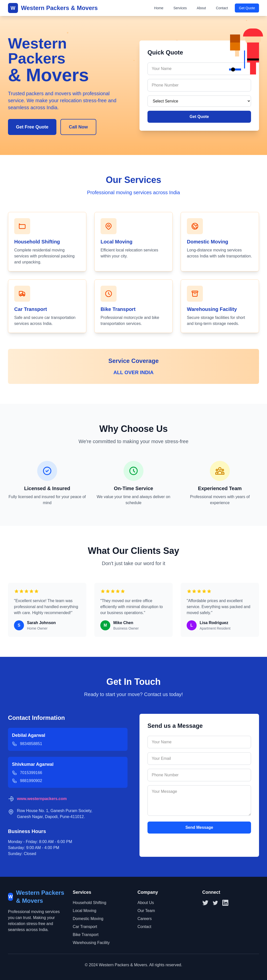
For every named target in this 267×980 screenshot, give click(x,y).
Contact (222, 8)
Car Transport (85, 927)
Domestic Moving (88, 919)
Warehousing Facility (91, 943)
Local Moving (85, 911)
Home (159, 8)
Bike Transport (86, 935)
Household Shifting (90, 903)
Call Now (78, 127)
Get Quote (247, 8)
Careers (145, 919)
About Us (146, 903)
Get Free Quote (32, 127)
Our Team (146, 911)
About (201, 8)
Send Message (199, 827)
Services (180, 8)
